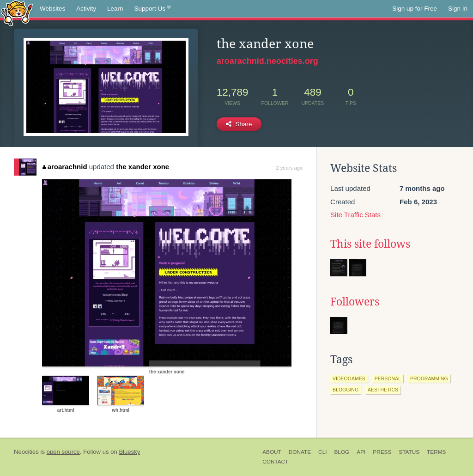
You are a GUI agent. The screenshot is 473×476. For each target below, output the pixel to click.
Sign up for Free (415, 9)
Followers (355, 302)
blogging (346, 390)
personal (388, 378)
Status (409, 452)
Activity (86, 9)
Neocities (26, 452)
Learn (115, 9)
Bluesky (129, 452)
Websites (52, 9)
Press (382, 452)
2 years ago (289, 168)
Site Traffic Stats (355, 215)
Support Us (153, 9)
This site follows (370, 244)
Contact (275, 462)
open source (63, 452)
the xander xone (143, 167)
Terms (436, 452)
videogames (349, 378)
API (361, 452)
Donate (300, 452)
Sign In (458, 9)
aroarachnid (65, 167)
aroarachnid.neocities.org (267, 61)
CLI (322, 452)
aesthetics (383, 390)
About (272, 452)
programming (429, 378)
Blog (342, 452)
